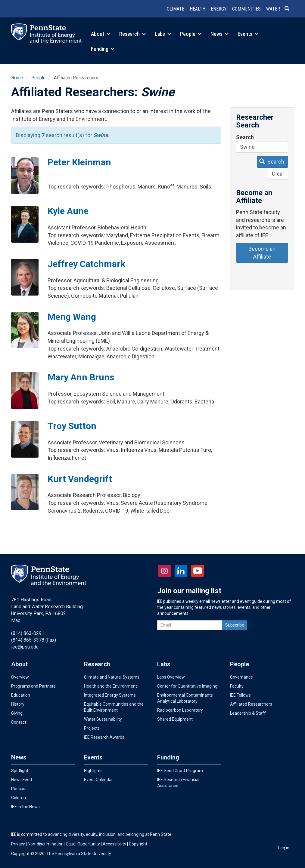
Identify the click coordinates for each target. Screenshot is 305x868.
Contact (19, 722)
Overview (20, 677)
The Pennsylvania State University (79, 854)
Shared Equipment (175, 719)
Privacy (18, 844)
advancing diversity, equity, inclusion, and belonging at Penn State (110, 834)
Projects (92, 728)
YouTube (198, 571)
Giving (17, 713)
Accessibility (114, 844)
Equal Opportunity (83, 844)
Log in (284, 848)
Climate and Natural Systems (112, 677)
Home (17, 78)
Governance (241, 677)
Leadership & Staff (248, 713)
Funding (103, 49)
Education (21, 695)
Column (19, 798)
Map (16, 620)
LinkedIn (181, 571)
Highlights (93, 771)
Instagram (164, 571)
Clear (278, 174)
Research (132, 34)
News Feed (22, 780)
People (191, 34)
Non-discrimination (46, 844)
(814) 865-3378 (28, 640)
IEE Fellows (240, 695)
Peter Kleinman (79, 162)
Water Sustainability (103, 719)
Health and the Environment (110, 686)
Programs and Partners (33, 686)
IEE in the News (25, 807)
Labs (163, 34)
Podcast (19, 789)
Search (245, 137)
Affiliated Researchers (251, 704)
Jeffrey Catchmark (86, 264)
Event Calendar (98, 780)
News (219, 34)
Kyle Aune (68, 211)
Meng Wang (72, 317)
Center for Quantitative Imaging (187, 686)
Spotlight (20, 771)
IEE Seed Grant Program (180, 771)
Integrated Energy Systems (110, 695)
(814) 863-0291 (28, 633)
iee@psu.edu (25, 647)
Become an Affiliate (262, 253)
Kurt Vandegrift (80, 479)
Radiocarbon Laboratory (180, 710)
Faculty (237, 686)
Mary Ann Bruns (81, 377)
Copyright (138, 844)
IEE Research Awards (104, 737)
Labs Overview (171, 677)
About (101, 34)
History (18, 704)
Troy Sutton (72, 426)
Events (248, 34)
